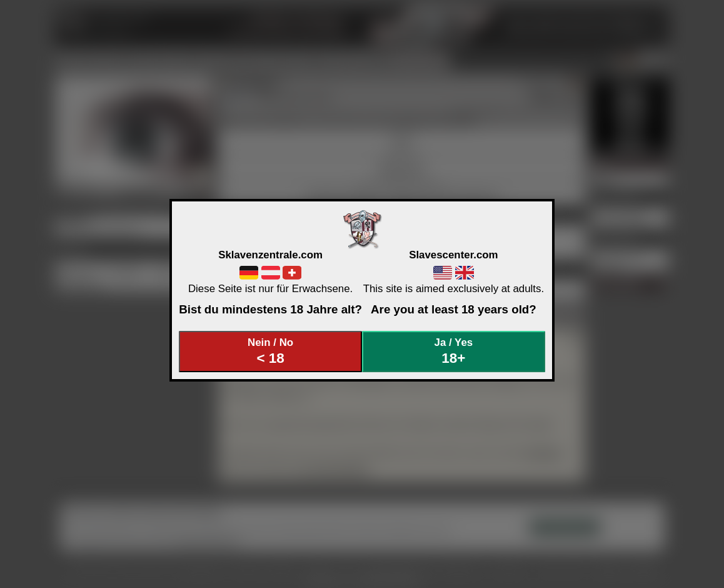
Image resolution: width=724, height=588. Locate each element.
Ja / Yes (454, 351)
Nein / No (271, 351)
